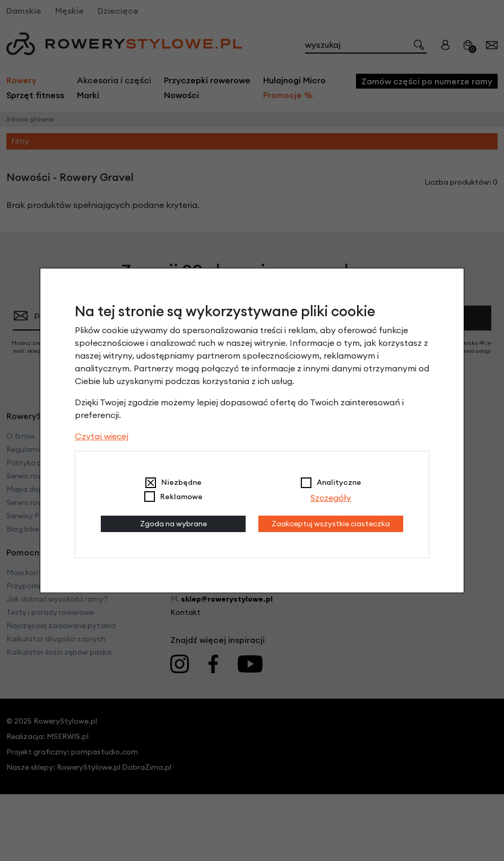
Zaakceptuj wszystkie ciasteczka (331, 524)
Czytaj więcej (102, 436)
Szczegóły (331, 498)
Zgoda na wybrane (173, 524)
